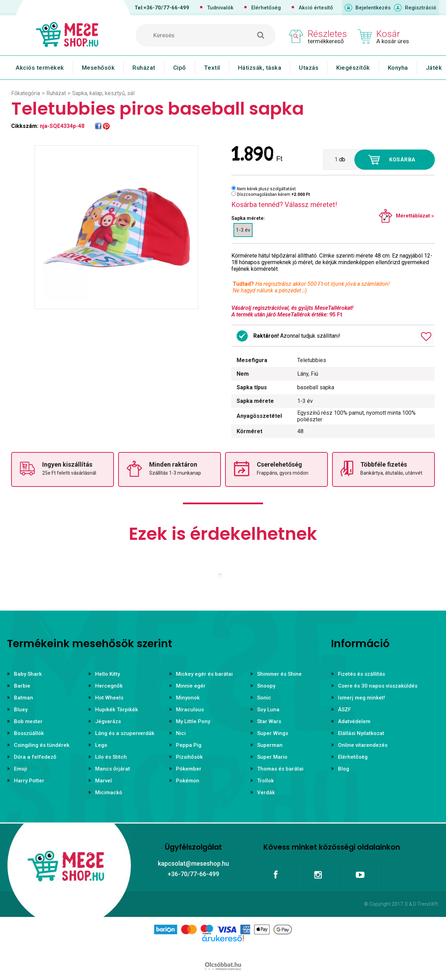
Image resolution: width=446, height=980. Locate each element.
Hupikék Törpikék (117, 710)
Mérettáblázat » (415, 216)
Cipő (180, 68)
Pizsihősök (189, 757)
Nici (181, 733)
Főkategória (26, 93)
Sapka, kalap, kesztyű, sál (103, 93)
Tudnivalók (220, 8)
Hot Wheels (109, 698)
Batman (24, 698)
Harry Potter (29, 781)
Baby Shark (28, 674)
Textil (212, 68)
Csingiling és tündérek (42, 745)
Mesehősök (98, 68)
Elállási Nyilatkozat (361, 733)
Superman (270, 745)
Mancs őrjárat (113, 769)
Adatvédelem (354, 721)
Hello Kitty (107, 674)
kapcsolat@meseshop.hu (193, 863)
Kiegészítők (353, 68)
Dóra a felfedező (35, 757)
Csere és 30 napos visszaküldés (378, 686)
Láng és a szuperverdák (125, 733)
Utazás (309, 68)
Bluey (21, 710)
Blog (344, 769)
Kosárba (402, 160)
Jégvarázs (108, 721)
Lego (101, 745)
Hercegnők (109, 686)
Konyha (398, 68)
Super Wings (273, 733)
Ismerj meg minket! (362, 698)
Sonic (264, 698)
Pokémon (188, 781)
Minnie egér (191, 686)
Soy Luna (268, 710)
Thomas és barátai (280, 769)
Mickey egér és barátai (204, 674)
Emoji (21, 769)
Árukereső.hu (223, 949)
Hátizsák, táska (260, 68)
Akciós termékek (40, 68)
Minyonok (188, 698)
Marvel (103, 781)
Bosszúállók (29, 733)
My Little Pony (193, 721)
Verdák (266, 793)
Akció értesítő (316, 8)
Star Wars (269, 721)
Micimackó (109, 793)
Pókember (189, 769)
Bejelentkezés (373, 8)
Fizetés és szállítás (362, 674)
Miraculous (190, 710)
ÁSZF (344, 710)
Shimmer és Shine (279, 674)
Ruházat (144, 68)
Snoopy (266, 686)
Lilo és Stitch (111, 757)
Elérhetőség (266, 8)
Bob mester (28, 721)
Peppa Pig (189, 745)
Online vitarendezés (363, 745)
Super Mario (272, 757)
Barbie (22, 686)
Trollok (266, 781)
